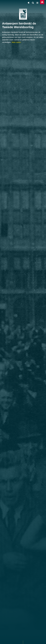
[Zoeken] (33, 3)
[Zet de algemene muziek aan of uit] (28, 3)
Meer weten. (16, 42)
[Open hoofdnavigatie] (37, 3)
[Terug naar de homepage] (23, 14)
